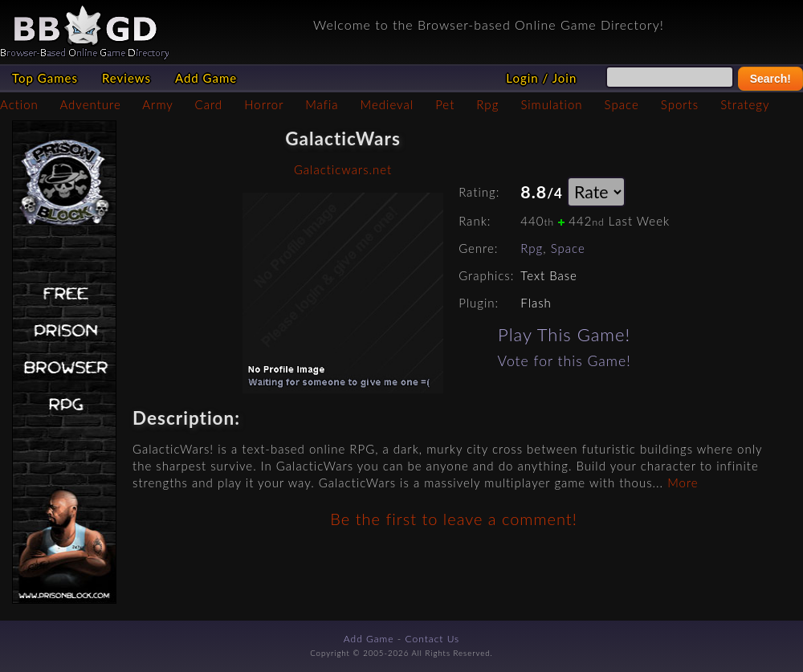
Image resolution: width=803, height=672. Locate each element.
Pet (445, 104)
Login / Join (541, 78)
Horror (264, 104)
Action (19, 104)
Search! (770, 79)
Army (157, 104)
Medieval (387, 104)
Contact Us (433, 639)
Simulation (551, 104)
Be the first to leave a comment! (453, 519)
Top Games (45, 78)
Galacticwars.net (343, 169)
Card (209, 104)
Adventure (90, 104)
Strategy (745, 104)
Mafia (322, 104)
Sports (680, 104)
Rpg (487, 104)
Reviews (126, 78)
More (683, 483)
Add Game (206, 78)
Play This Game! (564, 334)
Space (622, 104)
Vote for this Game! (565, 361)
